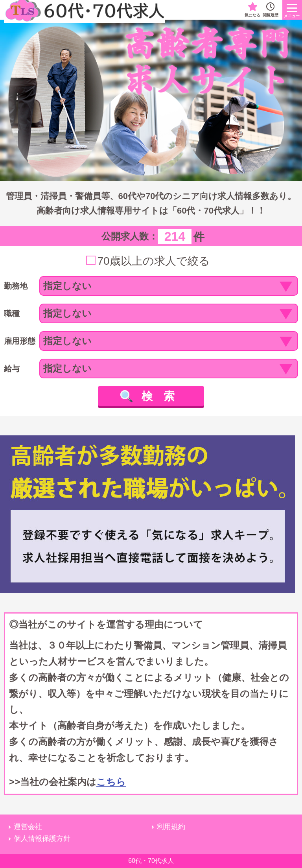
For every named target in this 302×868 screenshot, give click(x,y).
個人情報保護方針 (42, 839)
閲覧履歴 (271, 10)
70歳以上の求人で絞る (153, 261)
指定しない (67, 286)
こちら (111, 782)
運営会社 (28, 827)
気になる (252, 10)
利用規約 (171, 827)
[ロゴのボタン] (292, 10)
